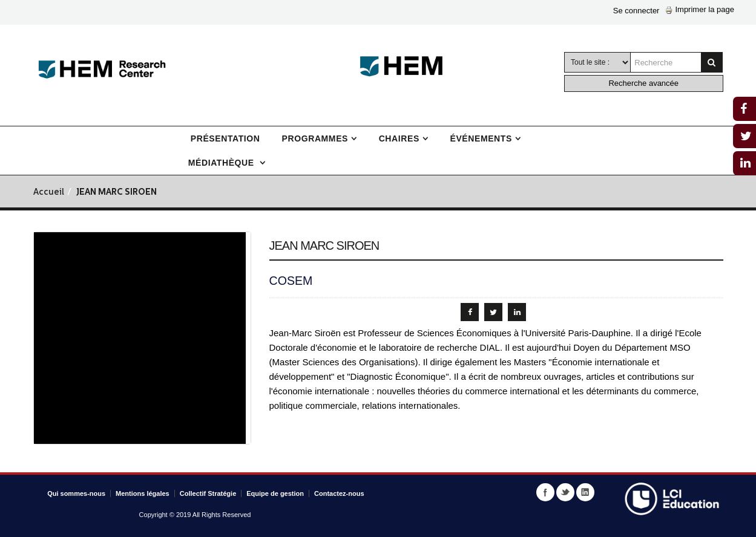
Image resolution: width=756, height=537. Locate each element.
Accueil (49, 193)
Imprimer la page (700, 9)
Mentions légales (143, 493)
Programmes (315, 138)
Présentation (225, 138)
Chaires (399, 138)
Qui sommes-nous (76, 493)
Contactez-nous (339, 493)
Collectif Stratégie (208, 493)
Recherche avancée (643, 83)
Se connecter (636, 11)
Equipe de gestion (275, 493)
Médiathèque (223, 163)
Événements (481, 138)
